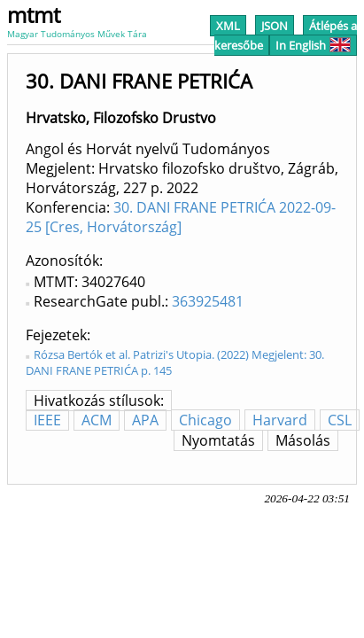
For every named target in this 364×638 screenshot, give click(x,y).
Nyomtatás (218, 440)
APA (145, 420)
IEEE (47, 420)
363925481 (208, 301)
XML (228, 26)
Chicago (205, 420)
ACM (97, 420)
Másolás (303, 440)
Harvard (280, 420)
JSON (275, 26)
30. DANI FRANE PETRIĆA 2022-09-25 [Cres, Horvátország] (181, 217)
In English (313, 45)
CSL (340, 420)
